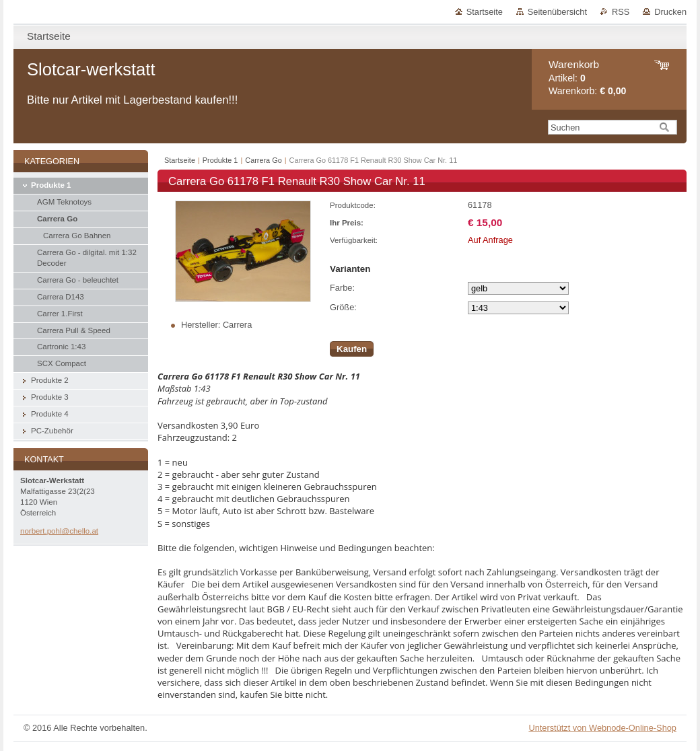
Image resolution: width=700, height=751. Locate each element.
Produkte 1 (220, 160)
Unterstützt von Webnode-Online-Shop (602, 728)
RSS (621, 12)
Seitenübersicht (557, 12)
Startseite (485, 12)
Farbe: (342, 288)
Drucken (670, 12)
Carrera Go (263, 160)
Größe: (343, 307)
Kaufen (352, 349)
